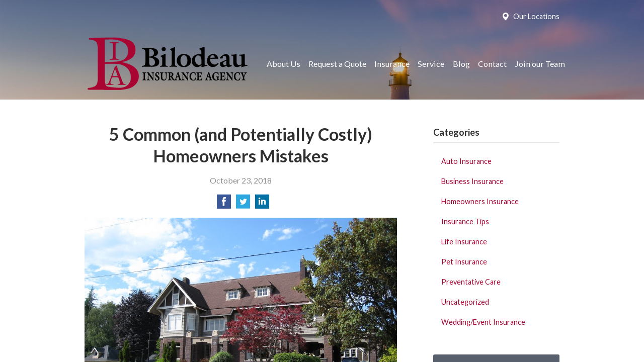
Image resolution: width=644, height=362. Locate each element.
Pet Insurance (464, 262)
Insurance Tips (465, 221)
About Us (284, 64)
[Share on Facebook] (224, 204)
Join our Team (540, 64)
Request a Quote (337, 64)
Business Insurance (472, 181)
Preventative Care (471, 282)
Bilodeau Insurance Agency (166, 64)
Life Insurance (464, 242)
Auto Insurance (466, 161)
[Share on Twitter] (243, 204)
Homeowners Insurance (480, 201)
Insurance (392, 64)
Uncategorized (465, 302)
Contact (492, 64)
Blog (461, 64)
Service (431, 64)
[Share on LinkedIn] (262, 204)
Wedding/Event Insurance (483, 322)
